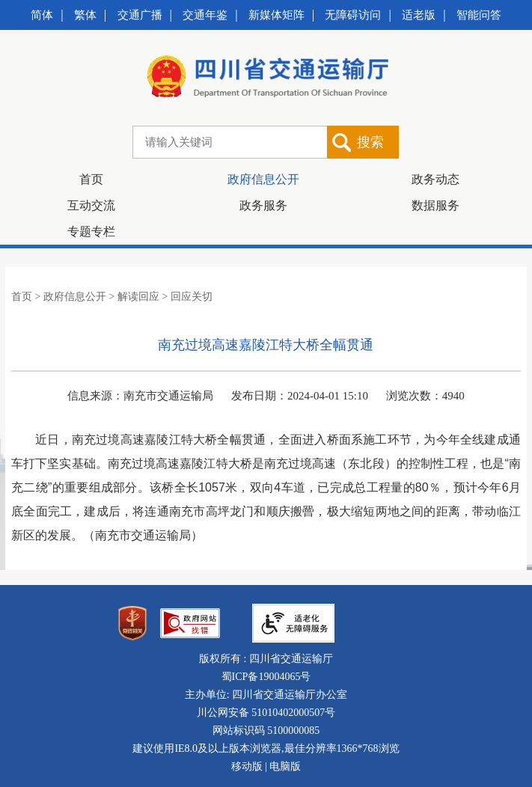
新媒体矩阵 (276, 15)
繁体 (85, 15)
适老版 (419, 15)
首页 (91, 179)
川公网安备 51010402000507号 (266, 713)
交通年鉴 (205, 15)
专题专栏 (91, 232)
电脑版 (285, 766)
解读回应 (138, 297)
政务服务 (263, 205)
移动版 (247, 766)
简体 (42, 15)
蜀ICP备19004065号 (266, 677)
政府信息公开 (263, 179)
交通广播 (140, 15)
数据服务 (435, 205)
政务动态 (435, 179)
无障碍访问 (353, 15)
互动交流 (91, 205)
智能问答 (479, 15)
